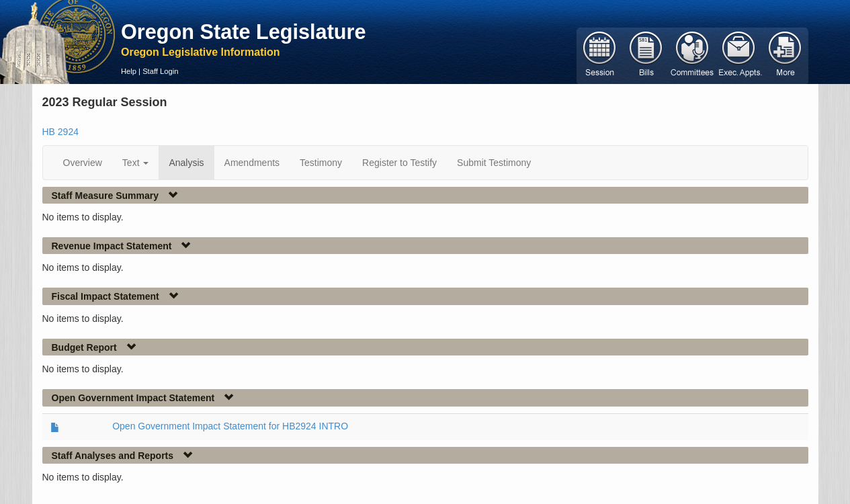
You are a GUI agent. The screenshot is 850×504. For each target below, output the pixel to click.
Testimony (321, 163)
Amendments (252, 163)
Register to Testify (399, 163)
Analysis (186, 163)
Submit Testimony (494, 163)
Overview (83, 163)
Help (129, 71)
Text (136, 163)
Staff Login (160, 71)
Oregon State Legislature (244, 32)
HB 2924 (60, 132)
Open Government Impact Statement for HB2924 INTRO (230, 426)
